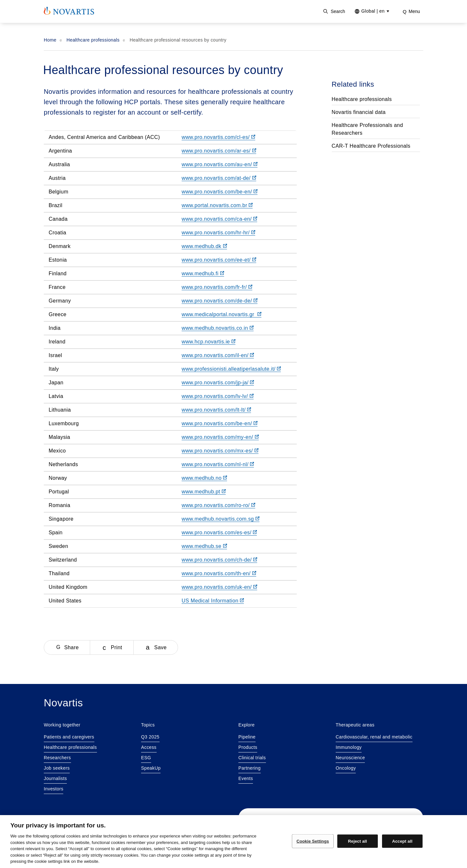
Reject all (357, 841)
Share (72, 647)
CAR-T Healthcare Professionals (371, 146)
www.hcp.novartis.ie (209, 342)
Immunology (349, 747)
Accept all (402, 841)
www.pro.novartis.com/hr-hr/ (218, 233)
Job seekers (57, 768)
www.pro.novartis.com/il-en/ (218, 355)
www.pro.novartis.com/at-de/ (219, 178)
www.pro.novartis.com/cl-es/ (218, 137)
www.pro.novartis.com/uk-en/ (219, 587)
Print (117, 647)
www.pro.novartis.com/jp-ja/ (218, 383)
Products (248, 747)
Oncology (346, 768)
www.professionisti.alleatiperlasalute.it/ (231, 369)
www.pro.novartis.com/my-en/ (220, 437)
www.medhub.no (204, 478)
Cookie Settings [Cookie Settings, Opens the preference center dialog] (313, 841)
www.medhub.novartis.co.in (218, 328)
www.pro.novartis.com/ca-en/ (219, 219)
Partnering (250, 768)
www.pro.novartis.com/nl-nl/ (218, 464)
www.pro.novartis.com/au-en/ (220, 164)
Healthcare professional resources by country (178, 40)
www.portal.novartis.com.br (217, 205)
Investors (54, 789)
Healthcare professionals (93, 40)
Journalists (55, 778)
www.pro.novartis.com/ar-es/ (219, 151)
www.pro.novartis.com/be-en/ (220, 192)
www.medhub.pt (204, 492)
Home (50, 40)
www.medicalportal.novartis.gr (222, 314)
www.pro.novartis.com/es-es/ (219, 533)
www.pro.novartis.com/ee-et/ (219, 260)
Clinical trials (252, 758)
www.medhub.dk (204, 246)
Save (161, 647)
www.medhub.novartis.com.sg (221, 519)
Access (149, 747)
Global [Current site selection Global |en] (373, 11)
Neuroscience (350, 758)
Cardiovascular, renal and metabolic (374, 737)
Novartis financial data (359, 112)
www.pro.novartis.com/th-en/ (219, 573)
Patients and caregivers (69, 737)
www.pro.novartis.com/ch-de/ (219, 560)
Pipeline (247, 737)
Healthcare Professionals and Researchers (367, 129)
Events (246, 778)
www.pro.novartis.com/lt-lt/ (216, 410)
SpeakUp (151, 768)
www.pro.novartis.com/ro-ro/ (218, 505)
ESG (146, 758)
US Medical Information (213, 601)
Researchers (57, 758)
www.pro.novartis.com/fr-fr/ (217, 287)
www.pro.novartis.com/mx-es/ (220, 451)
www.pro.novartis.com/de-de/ (220, 301)
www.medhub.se (204, 546)
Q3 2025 (150, 737)
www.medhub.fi (203, 273)
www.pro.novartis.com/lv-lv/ (218, 396)
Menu (414, 11)
